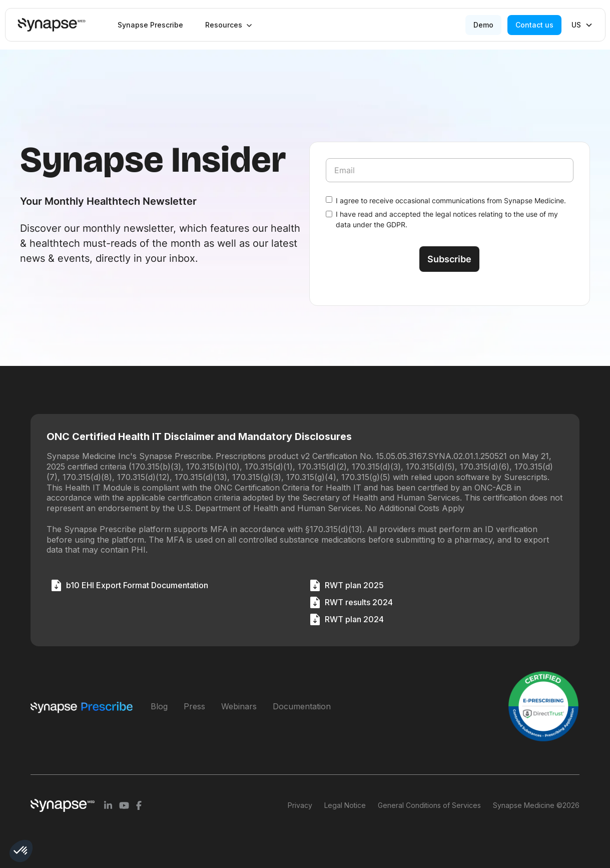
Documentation (302, 706)
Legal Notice (345, 805)
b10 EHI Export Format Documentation (137, 585)
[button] (229, 25)
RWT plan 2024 (354, 619)
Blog (159, 706)
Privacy (300, 805)
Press (194, 706)
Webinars (239, 706)
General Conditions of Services (429, 805)
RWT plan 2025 (354, 585)
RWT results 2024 (359, 602)
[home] (52, 25)
